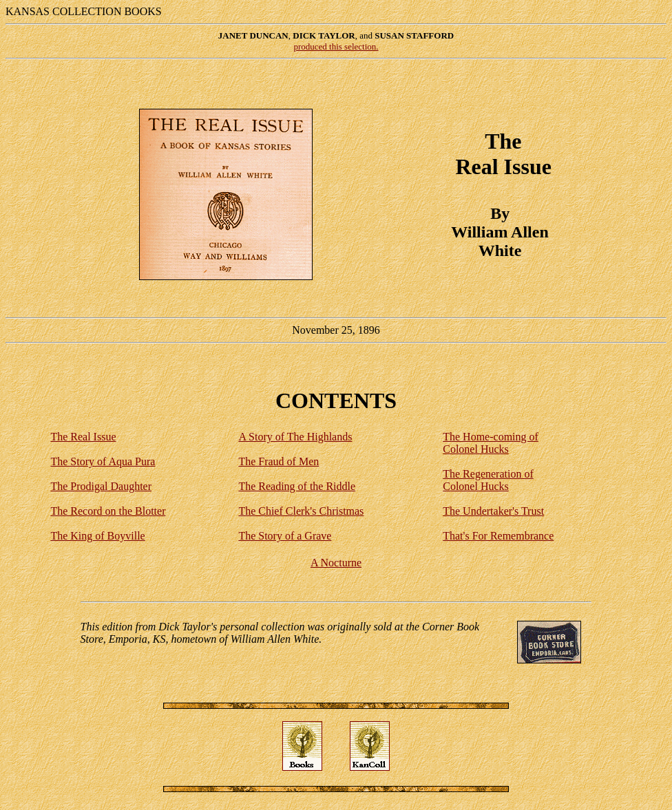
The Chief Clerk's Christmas (301, 511)
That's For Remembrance (498, 536)
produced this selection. (336, 46)
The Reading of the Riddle (297, 486)
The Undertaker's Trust (493, 511)
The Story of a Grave (285, 536)
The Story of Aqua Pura (103, 461)
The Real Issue (83, 437)
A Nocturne (336, 563)
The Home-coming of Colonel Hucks (491, 443)
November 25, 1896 (336, 197)
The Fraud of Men (279, 461)
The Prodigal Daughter (101, 486)
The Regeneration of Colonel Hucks (488, 480)
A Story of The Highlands (295, 437)
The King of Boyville (97, 536)
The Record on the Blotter (108, 511)
